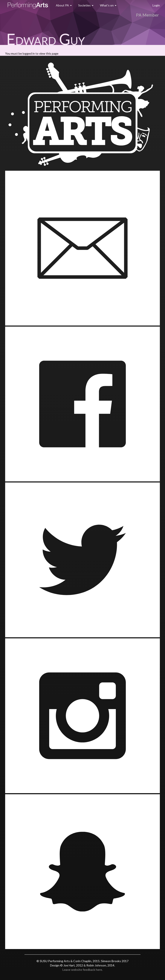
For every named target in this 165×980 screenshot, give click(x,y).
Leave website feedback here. (83, 970)
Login (156, 5)
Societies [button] (86, 5)
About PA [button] (64, 5)
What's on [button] (108, 5)
